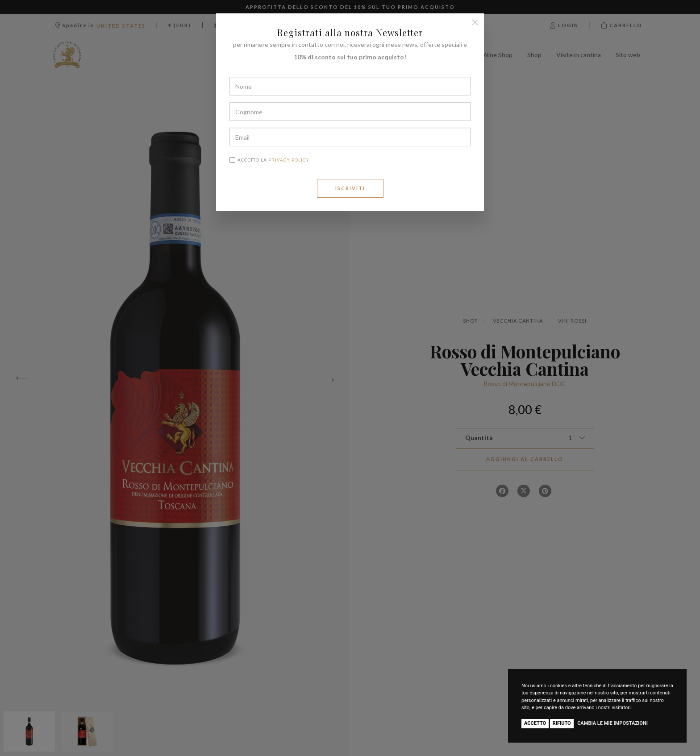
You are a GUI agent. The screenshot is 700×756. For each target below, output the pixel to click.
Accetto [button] (535, 723)
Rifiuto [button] (562, 723)
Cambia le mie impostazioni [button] (612, 723)
